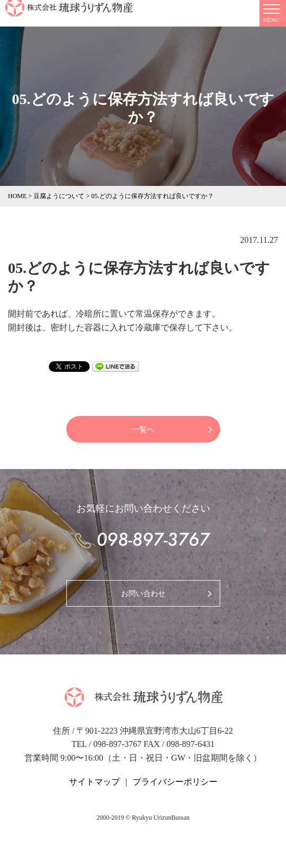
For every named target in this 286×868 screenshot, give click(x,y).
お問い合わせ (143, 594)
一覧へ (143, 429)
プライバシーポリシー (175, 782)
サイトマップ (94, 782)
